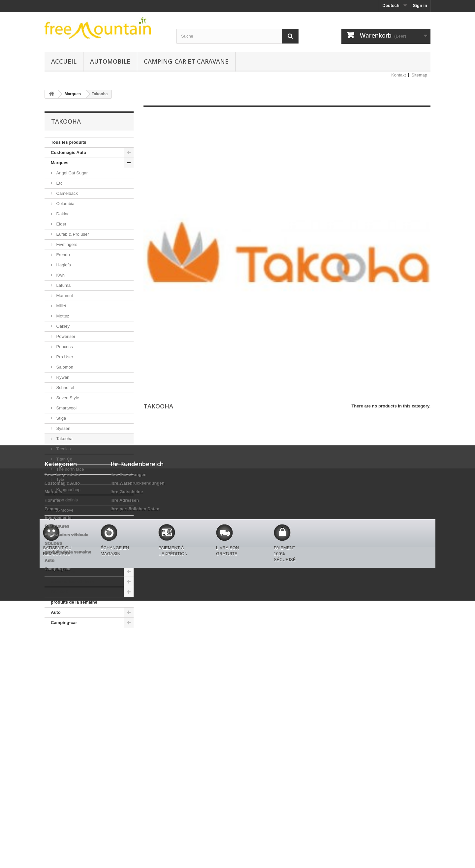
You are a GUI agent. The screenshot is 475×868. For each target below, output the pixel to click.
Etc (59, 183)
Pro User (64, 357)
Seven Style (67, 398)
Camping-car (64, 623)
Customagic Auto (68, 152)
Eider (61, 224)
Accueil (64, 61)
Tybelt (61, 479)
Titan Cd (64, 459)
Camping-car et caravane (186, 61)
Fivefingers (66, 244)
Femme (58, 551)
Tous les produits (68, 142)
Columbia (65, 204)
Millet (61, 306)
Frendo (63, 255)
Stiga (61, 418)
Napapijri (64, 531)
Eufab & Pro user (72, 234)
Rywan (62, 377)
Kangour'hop (68, 490)
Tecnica (63, 449)
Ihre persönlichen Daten (135, 718)
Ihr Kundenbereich (137, 673)
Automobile (110, 61)
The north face (69, 469)
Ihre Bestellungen (128, 684)
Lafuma (63, 285)
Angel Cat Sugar (71, 173)
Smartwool (66, 408)
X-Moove (64, 510)
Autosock (64, 520)
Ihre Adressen (125, 709)
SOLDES (60, 592)
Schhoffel (65, 388)
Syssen (63, 428)
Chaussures (63, 571)
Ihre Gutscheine (127, 701)
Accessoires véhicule (73, 582)
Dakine (62, 214)
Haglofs (63, 265)
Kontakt (398, 75)
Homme (59, 541)
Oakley (62, 326)
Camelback (66, 193)
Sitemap (419, 75)
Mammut (64, 296)
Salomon (64, 367)
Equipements (64, 561)
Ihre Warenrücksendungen (138, 692)
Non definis (66, 500)
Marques (60, 163)
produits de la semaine (74, 602)
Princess (64, 347)
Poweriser (65, 336)
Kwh (60, 275)
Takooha (64, 439)
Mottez (62, 316)
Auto (56, 612)
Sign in (420, 5)
